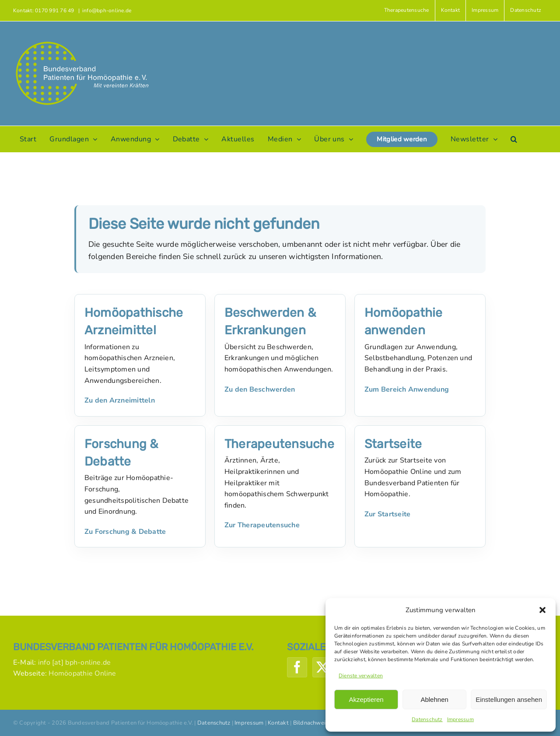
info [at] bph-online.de (75, 662)
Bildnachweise (312, 723)
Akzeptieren (366, 699)
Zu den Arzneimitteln (120, 400)
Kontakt (278, 723)
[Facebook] (297, 667)
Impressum (460, 719)
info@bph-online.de (107, 11)
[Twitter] (322, 667)
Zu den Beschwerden (260, 389)
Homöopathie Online (82, 673)
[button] (542, 610)
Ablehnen (434, 699)
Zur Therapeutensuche (262, 525)
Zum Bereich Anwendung (407, 389)
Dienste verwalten (361, 676)
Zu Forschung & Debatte (125, 532)
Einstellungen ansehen (509, 699)
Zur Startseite (387, 514)
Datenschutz (427, 719)
